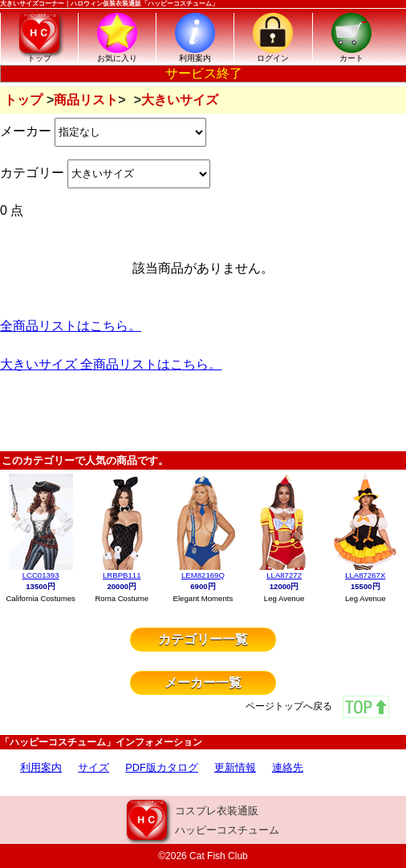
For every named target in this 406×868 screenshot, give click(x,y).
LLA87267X (365, 575)
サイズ (93, 767)
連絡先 (288, 767)
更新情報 (235, 767)
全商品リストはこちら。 (71, 326)
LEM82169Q (203, 575)
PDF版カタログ (162, 767)
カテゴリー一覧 (203, 639)
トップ (23, 100)
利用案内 (41, 767)
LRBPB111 (122, 575)
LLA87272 (284, 575)
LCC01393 (41, 575)
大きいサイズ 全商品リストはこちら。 (111, 364)
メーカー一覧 (203, 682)
